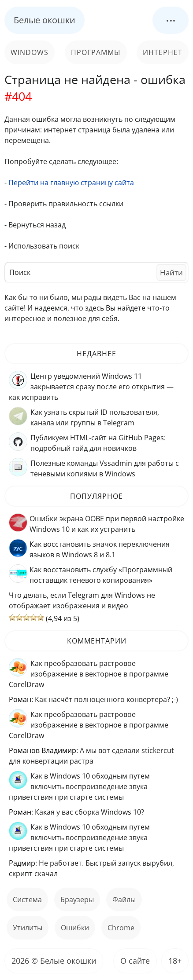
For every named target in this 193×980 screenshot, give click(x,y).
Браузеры (77, 900)
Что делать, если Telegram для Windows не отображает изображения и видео (82, 600)
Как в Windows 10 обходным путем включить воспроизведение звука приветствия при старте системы (79, 786)
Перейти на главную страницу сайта (71, 183)
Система (27, 900)
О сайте (135, 961)
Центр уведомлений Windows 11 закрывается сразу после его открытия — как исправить (91, 387)
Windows (30, 52)
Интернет (163, 52)
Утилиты (28, 928)
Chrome (121, 928)
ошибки (75, 928)
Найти (171, 272)
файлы (124, 900)
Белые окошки (45, 20)
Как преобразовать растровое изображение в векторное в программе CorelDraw (89, 674)
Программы (96, 52)
